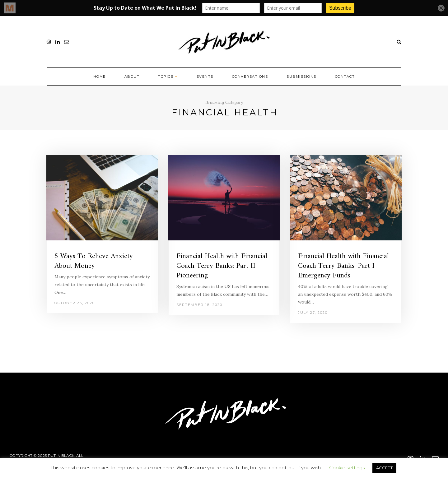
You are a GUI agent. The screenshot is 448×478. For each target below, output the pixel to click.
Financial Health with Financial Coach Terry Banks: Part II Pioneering (222, 266)
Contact (345, 77)
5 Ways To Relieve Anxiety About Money (94, 261)
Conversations (250, 77)
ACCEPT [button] (384, 468)
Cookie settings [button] (347, 468)
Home (100, 77)
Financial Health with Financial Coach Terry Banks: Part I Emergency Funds (343, 266)
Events (205, 77)
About (132, 77)
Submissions (301, 77)
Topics (166, 77)
